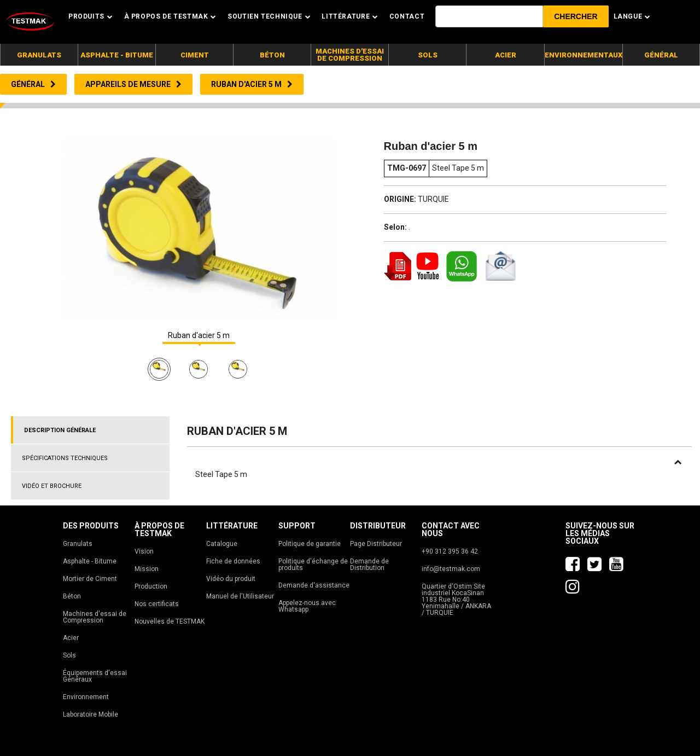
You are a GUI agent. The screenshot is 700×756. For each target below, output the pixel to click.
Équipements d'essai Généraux (95, 676)
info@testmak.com (451, 569)
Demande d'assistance (314, 585)
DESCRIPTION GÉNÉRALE (60, 430)
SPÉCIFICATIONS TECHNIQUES (65, 458)
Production (151, 586)
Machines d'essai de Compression (95, 617)
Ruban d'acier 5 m (199, 336)
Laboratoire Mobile (91, 714)
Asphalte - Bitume (90, 561)
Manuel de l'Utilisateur (240, 596)
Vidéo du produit (231, 579)
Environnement (86, 697)
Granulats (78, 544)
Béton (72, 596)
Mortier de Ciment (90, 579)
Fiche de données (233, 561)
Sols (69, 655)
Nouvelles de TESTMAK (170, 621)
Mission (147, 569)
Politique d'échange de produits (313, 565)
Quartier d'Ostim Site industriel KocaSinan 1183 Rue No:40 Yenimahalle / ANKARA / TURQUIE (456, 600)
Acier (71, 638)
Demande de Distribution (369, 565)
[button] (576, 16)
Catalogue (222, 544)
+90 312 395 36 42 (450, 551)
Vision (144, 551)
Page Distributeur (376, 544)
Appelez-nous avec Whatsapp (307, 606)
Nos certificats (157, 604)
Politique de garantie (310, 544)
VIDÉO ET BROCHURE (52, 486)
